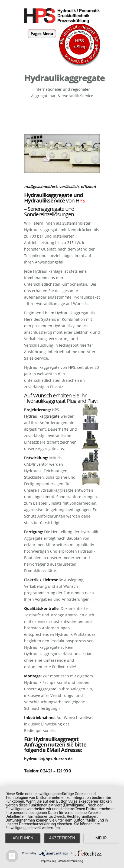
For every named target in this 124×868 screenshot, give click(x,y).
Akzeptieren (62, 838)
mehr (101, 838)
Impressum (48, 861)
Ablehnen (23, 838)
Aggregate (47, 689)
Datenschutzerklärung (70, 861)
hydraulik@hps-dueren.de (48, 759)
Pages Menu (42, 34)
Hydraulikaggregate (48, 195)
